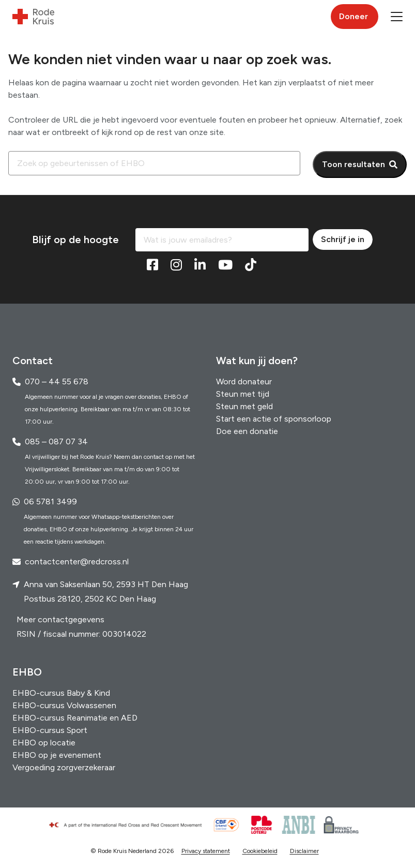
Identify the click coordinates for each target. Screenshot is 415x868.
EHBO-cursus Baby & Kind (61, 693)
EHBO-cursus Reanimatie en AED (75, 718)
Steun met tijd (243, 394)
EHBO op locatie (44, 743)
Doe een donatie (247, 431)
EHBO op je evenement (57, 755)
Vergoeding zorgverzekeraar (64, 767)
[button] (397, 17)
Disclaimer (304, 851)
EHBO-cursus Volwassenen (64, 705)
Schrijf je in (343, 239)
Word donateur (244, 381)
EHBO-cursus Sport (50, 730)
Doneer (353, 16)
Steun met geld (244, 406)
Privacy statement (206, 851)
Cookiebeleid (260, 851)
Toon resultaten (353, 164)
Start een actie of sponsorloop (274, 419)
